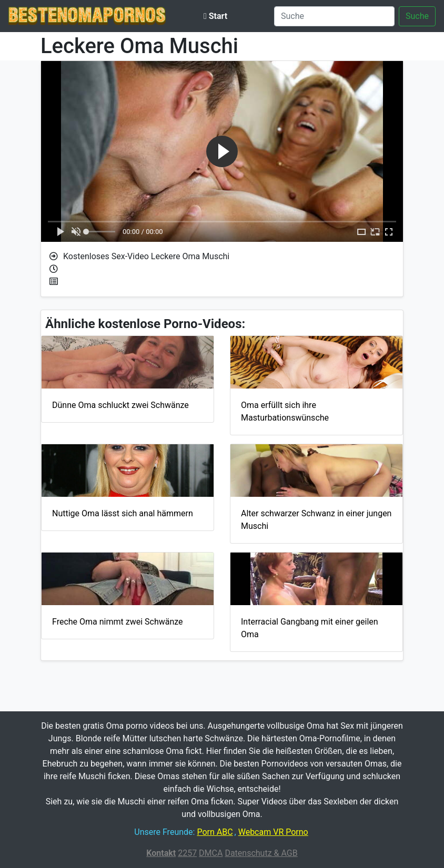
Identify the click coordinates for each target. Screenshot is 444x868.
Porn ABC (215, 832)
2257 (187, 853)
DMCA (211, 853)
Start (215, 16)
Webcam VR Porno (273, 832)
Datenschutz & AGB (261, 853)
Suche (417, 16)
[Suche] (334, 16)
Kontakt (161, 853)
